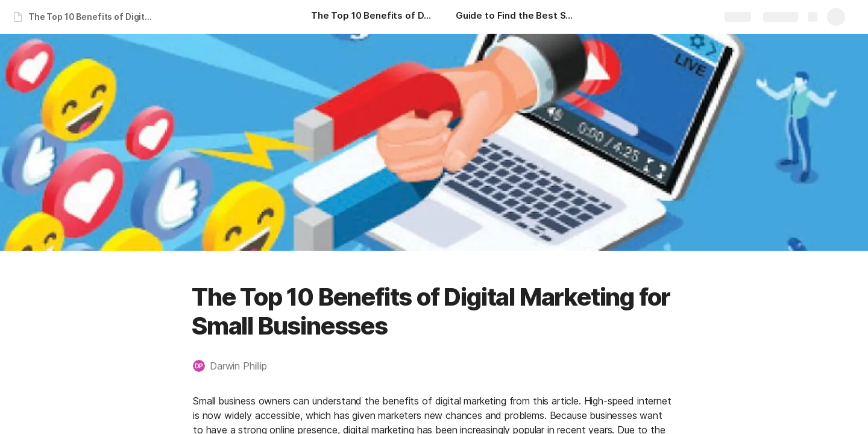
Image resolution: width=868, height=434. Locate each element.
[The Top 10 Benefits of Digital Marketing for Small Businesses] (371, 17)
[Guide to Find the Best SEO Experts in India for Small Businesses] (516, 17)
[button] (236, 366)
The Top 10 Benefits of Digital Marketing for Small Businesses (93, 17)
